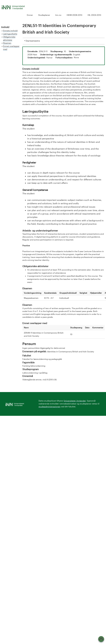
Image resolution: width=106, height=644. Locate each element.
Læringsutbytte (10, 34)
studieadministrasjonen (49, 407)
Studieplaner (44, 15)
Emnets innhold (10, 31)
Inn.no (58, 15)
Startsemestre (33, 40)
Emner (30, 15)
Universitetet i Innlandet (75, 401)
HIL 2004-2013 (94, 15)
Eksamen (7, 43)
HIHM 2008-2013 (74, 15)
